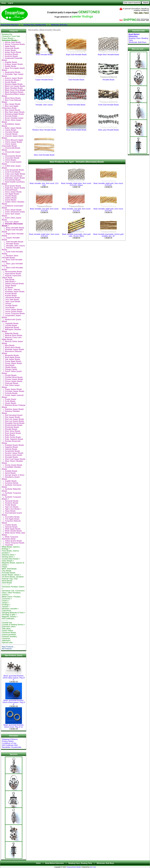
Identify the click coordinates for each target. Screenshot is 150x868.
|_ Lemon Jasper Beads (12, 309)
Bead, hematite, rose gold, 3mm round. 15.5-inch (76, 210)
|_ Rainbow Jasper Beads (13, 409)
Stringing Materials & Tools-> (13, 613)
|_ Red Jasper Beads (11, 417)
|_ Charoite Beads (10, 134)
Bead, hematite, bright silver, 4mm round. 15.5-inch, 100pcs (76, 184)
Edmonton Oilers (9, 627)
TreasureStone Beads (74, 867)
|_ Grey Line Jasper (10, 222)
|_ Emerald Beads (10, 190)
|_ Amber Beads (9, 50)
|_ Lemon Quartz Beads (12, 311)
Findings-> (6, 605)
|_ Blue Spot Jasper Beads (13, 112)
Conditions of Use (9, 743)
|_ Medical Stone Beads (12, 335)
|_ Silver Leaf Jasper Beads (13, 459)
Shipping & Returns (10, 739)
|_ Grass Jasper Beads (12, 210)
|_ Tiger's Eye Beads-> (12, 509)
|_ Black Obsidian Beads (12, 88)
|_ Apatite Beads (9, 66)
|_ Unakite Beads (9, 525)
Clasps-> (5, 603)
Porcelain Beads (8, 573)
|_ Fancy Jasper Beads (12, 192)
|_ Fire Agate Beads (10, 194)
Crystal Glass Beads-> (11, 559)
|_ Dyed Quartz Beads (11, 186)
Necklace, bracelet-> (10, 609)
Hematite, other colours (44, 104)
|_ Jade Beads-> (9, 282)
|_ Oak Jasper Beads (11, 359)
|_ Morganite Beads (10, 355)
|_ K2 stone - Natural (11, 289)
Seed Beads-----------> (7, 584)
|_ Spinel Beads (9, 473)
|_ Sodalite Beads (9, 471)
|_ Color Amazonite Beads (13, 170)
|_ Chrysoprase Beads (11, 156)
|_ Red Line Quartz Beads (13, 421)
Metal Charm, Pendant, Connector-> (11, 598)
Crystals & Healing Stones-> (13, 625)
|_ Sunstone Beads (10, 483)
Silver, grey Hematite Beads (109, 129)
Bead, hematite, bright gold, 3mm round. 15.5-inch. (108, 184)
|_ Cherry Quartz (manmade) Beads (9, 145)
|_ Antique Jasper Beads (12, 64)
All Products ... (8, 649)
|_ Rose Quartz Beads (11, 433)
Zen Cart (93, 867)
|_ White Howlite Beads (12, 531)
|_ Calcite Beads (9, 130)
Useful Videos (7, 631)
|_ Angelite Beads (9, 62)
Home (4, 3)
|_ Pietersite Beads (10, 383)
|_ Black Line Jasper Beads (13, 86)
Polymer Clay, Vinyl (10, 579)
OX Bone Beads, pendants (13, 577)
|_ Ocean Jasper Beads (12, 363)
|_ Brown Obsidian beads (13, 118)
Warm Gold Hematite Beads (44, 154)
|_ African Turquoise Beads (13, 44)
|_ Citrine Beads (9, 160)
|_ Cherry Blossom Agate (12, 140)
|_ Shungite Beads (10, 457)
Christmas (6, 638)
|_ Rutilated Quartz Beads (13, 445)
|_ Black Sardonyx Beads (13, 92)
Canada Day (7, 623)
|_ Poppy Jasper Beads (12, 389)
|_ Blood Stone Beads (11, 98)
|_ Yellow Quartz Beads (12, 541)
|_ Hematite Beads (10, 244)
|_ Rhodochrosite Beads (12, 425)
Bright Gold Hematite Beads (76, 54)
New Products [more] (14, 656)
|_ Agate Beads (9, 46)
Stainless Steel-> (9, 555)
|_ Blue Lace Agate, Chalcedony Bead (10, 107)
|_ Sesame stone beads (12, 455)
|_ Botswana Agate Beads (13, 114)
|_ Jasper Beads (9, 286)
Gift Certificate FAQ (10, 745)
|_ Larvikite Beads (10, 305)
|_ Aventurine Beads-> (11, 80)
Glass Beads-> (8, 561)
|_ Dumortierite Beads (11, 180)
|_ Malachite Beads (10, 333)
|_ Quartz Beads (9, 403)
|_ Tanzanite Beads (10, 501)
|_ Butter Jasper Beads (12, 128)
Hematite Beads (108, 79)
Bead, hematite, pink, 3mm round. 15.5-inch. (44, 184)
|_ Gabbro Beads (9, 198)
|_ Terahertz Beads (10, 503)
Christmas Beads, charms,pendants (9, 634)
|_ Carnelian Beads (10, 132)
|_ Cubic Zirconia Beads (12, 176)
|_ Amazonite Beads (10, 48)
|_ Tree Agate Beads (11, 519)
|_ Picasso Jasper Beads (12, 379)
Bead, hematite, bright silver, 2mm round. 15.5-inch (44, 235)
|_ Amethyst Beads (10, 54)
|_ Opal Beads (8, 365)
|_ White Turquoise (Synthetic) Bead (10, 538)
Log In (11, 3)
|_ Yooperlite (7, 545)
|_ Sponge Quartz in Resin (13, 475)
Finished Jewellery (9, 637)
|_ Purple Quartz (9, 399)
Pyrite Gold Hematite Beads (109, 104)
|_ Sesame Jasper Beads (13, 453)
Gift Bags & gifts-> (9, 615)
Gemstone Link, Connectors (13, 591)
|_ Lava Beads (8, 307)
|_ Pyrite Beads (9, 401)
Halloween (6, 640)
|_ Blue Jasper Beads (11, 104)
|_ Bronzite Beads (10, 116)
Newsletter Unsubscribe (11, 747)
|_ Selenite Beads (9, 449)
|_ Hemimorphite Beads (12, 272)
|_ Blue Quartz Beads (11, 110)
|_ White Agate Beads (11, 529)
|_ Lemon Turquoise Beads (13, 313)
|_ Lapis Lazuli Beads (11, 301)
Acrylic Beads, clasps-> (11, 575)
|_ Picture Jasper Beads (12, 381)
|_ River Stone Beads (11, 431)
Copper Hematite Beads (44, 79)
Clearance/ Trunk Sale (11, 36)
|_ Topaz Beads (9, 511)
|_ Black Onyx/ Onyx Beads (13, 90)
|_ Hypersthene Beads (11, 274)
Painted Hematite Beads (76, 104)
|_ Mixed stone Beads (11, 347)
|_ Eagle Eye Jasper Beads (13, 188)
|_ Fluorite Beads (9, 196)
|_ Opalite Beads (9, 367)
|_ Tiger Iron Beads (10, 507)
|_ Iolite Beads (8, 280)
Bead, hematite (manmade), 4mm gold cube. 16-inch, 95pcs (76, 235)
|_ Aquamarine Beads (11, 72)
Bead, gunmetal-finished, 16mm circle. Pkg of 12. (14, 725)
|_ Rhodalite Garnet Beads (13, 423)
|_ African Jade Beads (11, 42)
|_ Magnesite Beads (10, 327)
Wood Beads (7, 581)
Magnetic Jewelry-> (10, 617)
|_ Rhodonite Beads (10, 427)
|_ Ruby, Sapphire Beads (12, 439)
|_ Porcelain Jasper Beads (13, 391)
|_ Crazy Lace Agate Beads (13, 174)
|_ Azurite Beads (9, 82)
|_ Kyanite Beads (9, 295)
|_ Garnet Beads (9, 200)
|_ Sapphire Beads (10, 447)
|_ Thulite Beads (9, 505)
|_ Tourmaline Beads (11, 517)
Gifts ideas (6, 629)
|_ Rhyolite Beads (9, 429)
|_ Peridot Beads (9, 375)
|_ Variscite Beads (10, 527)
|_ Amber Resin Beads (11, 52)
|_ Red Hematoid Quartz (12, 415)
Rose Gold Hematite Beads (76, 129)
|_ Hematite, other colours (13, 246)
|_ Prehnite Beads (10, 393)
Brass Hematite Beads (44, 54)
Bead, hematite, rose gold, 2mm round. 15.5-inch (44, 210)
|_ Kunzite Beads (9, 293)
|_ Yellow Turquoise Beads (13, 543)
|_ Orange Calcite (9, 369)
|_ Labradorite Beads (11, 297)
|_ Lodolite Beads (9, 325)
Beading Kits (7, 34)
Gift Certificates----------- (8, 620)
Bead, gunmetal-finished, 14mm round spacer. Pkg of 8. (14, 701)
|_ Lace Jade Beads (10, 299)
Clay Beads (6, 571)
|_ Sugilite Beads (9, 481)
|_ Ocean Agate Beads (11, 361)
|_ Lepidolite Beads (10, 323)
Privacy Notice (8, 741)
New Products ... (9, 647)
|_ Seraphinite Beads (11, 451)
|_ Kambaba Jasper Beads (13, 291)
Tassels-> (6, 607)
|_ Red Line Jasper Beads (13, 419)
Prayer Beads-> (8, 38)
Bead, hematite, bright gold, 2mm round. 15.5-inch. (108, 210)
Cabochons (6, 611)
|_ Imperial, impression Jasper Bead (12, 277)
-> (10, 40)
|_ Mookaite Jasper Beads (13, 349)
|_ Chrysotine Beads (11, 158)
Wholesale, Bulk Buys (59, 25)
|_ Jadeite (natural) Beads (13, 284)
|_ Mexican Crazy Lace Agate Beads (12, 338)
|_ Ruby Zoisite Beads (11, 437)
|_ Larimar (6, 303)
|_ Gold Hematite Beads (13, 242)
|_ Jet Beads (7, 288)
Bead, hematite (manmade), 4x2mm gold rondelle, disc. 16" (108, 235)
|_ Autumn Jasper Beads (12, 78)
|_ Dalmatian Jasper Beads (13, 178)
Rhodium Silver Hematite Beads (44, 129)
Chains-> (5, 601)
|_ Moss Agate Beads (11, 357)
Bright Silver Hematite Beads (109, 54)
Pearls (4, 567)
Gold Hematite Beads (76, 79)
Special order (7, 642)
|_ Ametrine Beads (10, 56)
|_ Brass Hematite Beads (13, 228)
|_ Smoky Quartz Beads (12, 465)
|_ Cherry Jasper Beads (12, 142)
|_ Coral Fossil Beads (11, 172)
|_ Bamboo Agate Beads (12, 84)
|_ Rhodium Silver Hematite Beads (10, 257)
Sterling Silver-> (8, 557)
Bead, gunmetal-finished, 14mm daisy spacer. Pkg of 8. (14, 677)
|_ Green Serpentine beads (13, 212)
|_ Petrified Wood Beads (12, 377)
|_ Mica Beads (8, 345)
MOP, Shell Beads (9, 569)
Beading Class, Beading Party (35, 25)
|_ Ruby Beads (8, 435)
